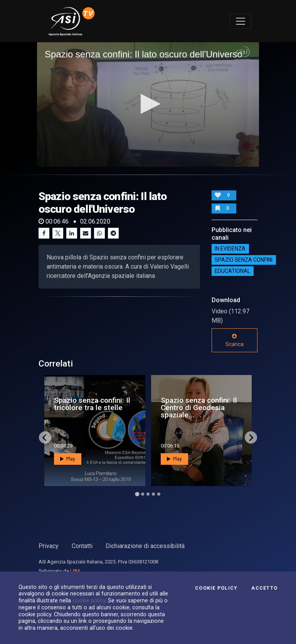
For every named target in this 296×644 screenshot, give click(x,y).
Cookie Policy (216, 588)
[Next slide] (251, 437)
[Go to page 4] (153, 494)
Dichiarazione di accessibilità (145, 546)
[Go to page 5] (159, 494)
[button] (148, 104)
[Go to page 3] (148, 494)
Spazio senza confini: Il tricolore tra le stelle (92, 404)
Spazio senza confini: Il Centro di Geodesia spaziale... (199, 408)
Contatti (82, 546)
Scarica (235, 340)
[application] (148, 104)
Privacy (49, 546)
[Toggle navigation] (240, 21)
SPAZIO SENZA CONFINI (244, 260)
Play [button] (68, 459)
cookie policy (89, 600)
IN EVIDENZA (230, 249)
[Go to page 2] (143, 494)
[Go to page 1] (137, 494)
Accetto (264, 588)
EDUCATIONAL (232, 271)
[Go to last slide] (45, 437)
